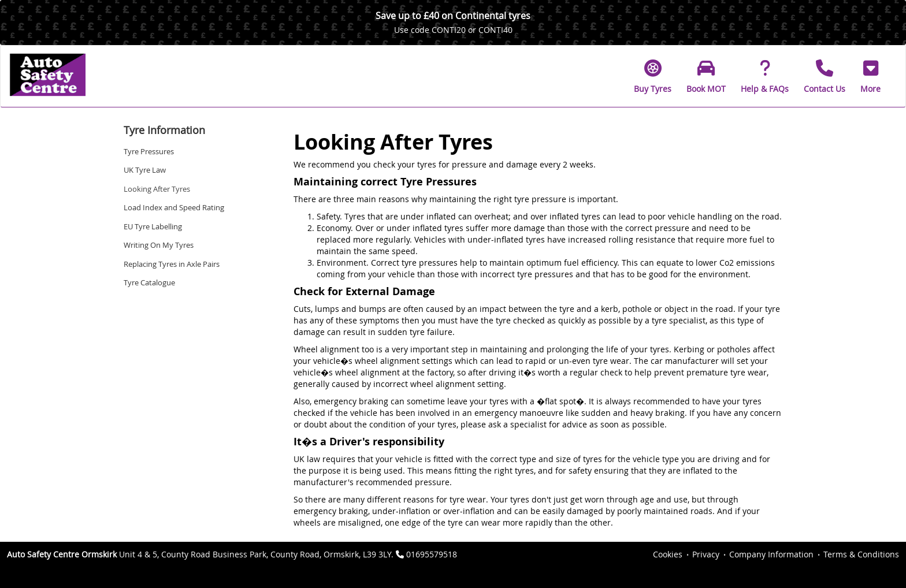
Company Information (771, 554)
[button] (870, 76)
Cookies (668, 554)
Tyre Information (164, 130)
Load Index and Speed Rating (174, 207)
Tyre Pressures (149, 151)
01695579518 (432, 554)
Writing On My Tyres (159, 245)
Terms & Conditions (861, 554)
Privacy (706, 554)
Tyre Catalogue (149, 282)
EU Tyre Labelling (153, 226)
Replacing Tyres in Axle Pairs (172, 264)
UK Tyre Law (145, 170)
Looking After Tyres (157, 189)
